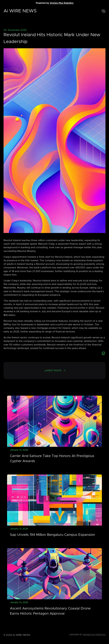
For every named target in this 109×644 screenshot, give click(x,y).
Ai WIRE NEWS (20, 11)
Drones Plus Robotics (62, 3)
